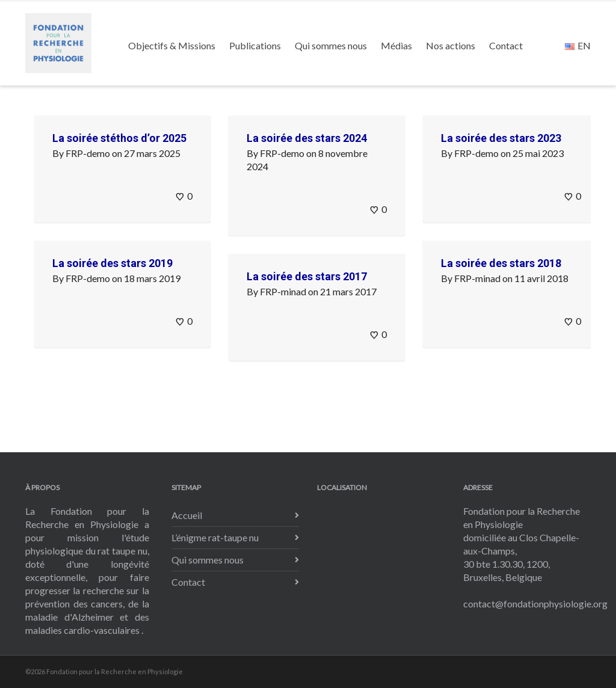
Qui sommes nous (331, 45)
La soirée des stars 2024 (307, 138)
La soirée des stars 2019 (112, 263)
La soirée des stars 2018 (501, 263)
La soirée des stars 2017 (307, 276)
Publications (255, 45)
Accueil (187, 515)
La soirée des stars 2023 (501, 138)
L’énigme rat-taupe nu (215, 537)
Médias (396, 45)
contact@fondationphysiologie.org (535, 604)
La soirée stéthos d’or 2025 (119, 138)
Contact (506, 45)
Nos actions (451, 45)
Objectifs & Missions (172, 45)
